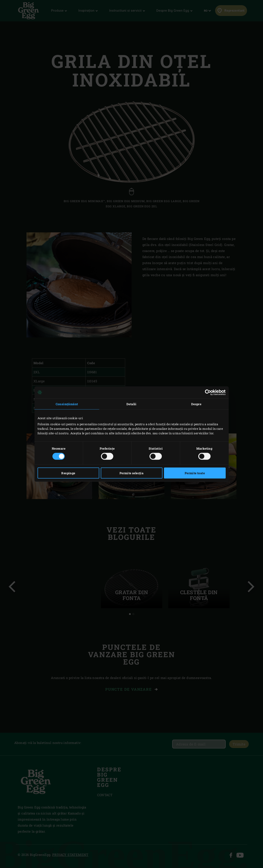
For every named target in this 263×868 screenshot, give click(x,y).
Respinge (68, 473)
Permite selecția (131, 473)
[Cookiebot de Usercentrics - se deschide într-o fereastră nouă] (207, 392)
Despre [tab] (196, 404)
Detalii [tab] (131, 404)
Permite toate (195, 473)
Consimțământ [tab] (67, 404)
